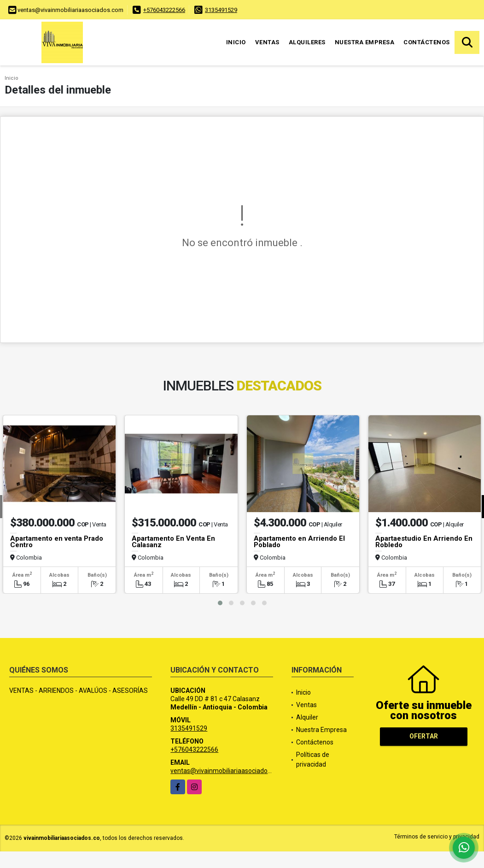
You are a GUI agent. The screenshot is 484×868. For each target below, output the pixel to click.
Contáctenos (427, 42)
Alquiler (307, 717)
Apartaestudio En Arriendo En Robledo (424, 542)
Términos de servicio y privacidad (437, 837)
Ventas (267, 42)
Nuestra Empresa (365, 42)
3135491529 (221, 10)
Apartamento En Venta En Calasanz (173, 542)
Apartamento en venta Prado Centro (57, 542)
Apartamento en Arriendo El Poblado (299, 542)
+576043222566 (164, 10)
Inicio (236, 42)
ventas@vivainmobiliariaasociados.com (228, 771)
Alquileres (307, 42)
